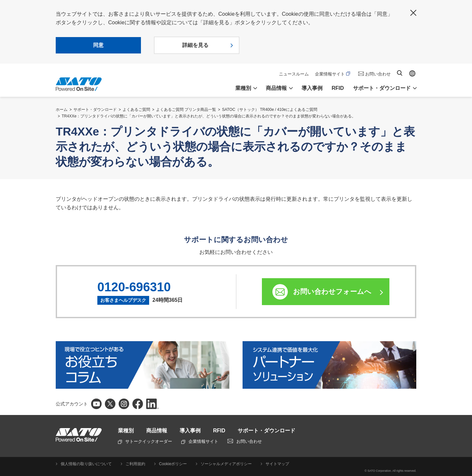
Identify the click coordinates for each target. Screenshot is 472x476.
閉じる (413, 13)
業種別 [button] (243, 88)
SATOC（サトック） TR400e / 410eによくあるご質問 (270, 110)
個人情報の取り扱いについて (86, 464)
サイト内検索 (400, 73)
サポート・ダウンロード (95, 110)
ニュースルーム (294, 74)
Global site (412, 73)
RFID (338, 88)
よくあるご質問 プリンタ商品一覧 (186, 110)
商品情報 (157, 431)
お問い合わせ (378, 74)
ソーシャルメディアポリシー (226, 464)
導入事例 (312, 88)
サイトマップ (277, 464)
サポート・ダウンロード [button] (382, 88)
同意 (98, 45)
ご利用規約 (135, 464)
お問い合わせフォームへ (332, 291)
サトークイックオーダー (145, 441)
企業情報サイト (333, 74)
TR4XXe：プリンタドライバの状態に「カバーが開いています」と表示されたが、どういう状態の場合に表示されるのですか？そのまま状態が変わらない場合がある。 (209, 116)
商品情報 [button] (276, 88)
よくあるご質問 (136, 110)
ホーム (62, 110)
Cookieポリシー (173, 464)
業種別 (126, 431)
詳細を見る (195, 45)
